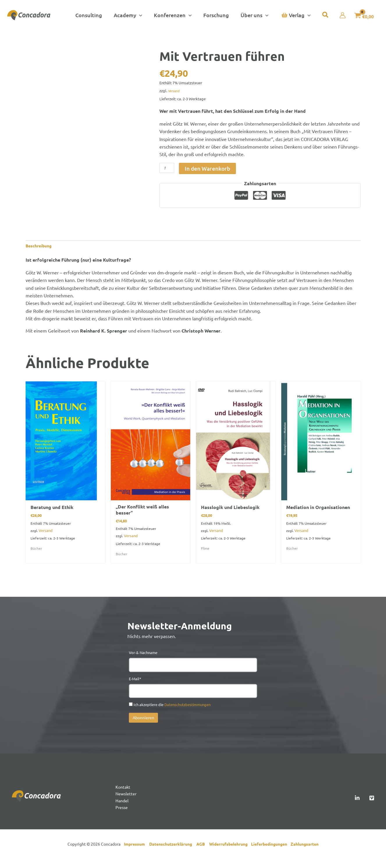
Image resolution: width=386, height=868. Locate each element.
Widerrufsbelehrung (230, 853)
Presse (122, 817)
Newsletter (127, 801)
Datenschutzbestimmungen (187, 711)
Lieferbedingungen (271, 853)
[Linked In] (357, 806)
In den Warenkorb (207, 168)
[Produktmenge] (167, 168)
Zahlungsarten (305, 853)
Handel (123, 809)
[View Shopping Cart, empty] (361, 15)
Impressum (136, 853)
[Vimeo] (372, 806)
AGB (203, 853)
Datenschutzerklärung (173, 853)
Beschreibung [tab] (41, 246)
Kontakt (124, 794)
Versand (175, 91)
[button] (130, 15)
